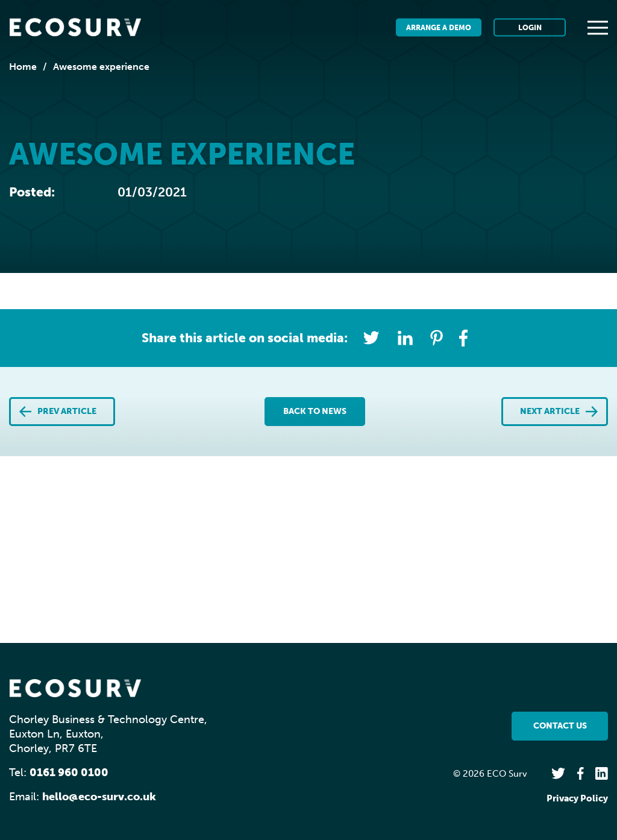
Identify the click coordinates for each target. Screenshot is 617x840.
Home (23, 67)
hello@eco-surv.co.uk (99, 797)
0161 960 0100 (69, 773)
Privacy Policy (577, 798)
